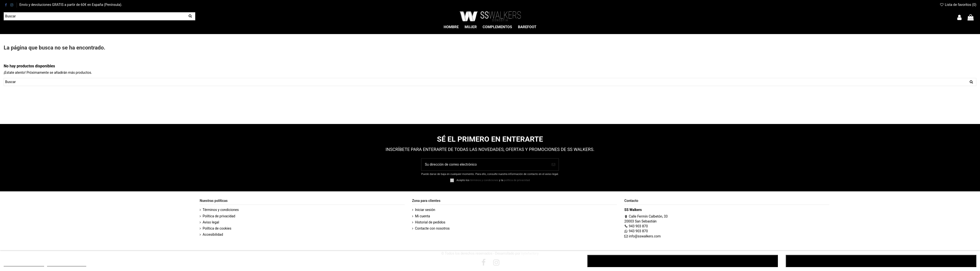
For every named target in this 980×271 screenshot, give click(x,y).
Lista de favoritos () (958, 5)
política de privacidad (517, 180)
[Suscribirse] (553, 165)
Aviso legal (211, 222)
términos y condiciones (484, 180)
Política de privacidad (219, 216)
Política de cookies (217, 228)
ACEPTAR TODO (881, 261)
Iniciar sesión (425, 210)
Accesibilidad (213, 234)
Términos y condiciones (221, 210)
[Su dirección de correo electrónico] (485, 165)
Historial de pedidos (430, 222)
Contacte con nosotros (432, 228)
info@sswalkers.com (642, 236)
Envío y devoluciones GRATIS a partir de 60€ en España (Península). (71, 5)
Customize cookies (67, 264)
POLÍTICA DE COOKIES (24, 264)
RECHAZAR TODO (682, 261)
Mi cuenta (423, 216)
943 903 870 (636, 226)
